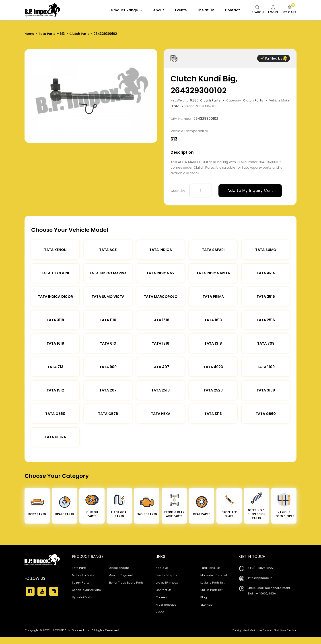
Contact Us (164, 590)
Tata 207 (108, 390)
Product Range (127, 10)
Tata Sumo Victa (108, 297)
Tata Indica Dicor (55, 297)
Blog (204, 597)
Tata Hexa (161, 414)
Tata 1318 (213, 343)
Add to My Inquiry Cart (250, 191)
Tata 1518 (160, 320)
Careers (162, 597)
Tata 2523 (213, 390)
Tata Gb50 (55, 414)
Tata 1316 (160, 343)
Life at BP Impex (167, 583)
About (159, 10)
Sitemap (207, 605)
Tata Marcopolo (161, 297)
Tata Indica (161, 250)
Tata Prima (213, 297)
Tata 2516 (266, 320)
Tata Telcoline (55, 273)
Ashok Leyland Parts (86, 590)
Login (273, 10)
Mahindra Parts (83, 575)
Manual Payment (121, 575)
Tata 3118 (55, 320)
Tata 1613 (213, 320)
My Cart (290, 10)
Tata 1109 (266, 367)
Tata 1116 (108, 320)
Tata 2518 (160, 390)
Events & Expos (166, 575)
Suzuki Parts (81, 583)
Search (258, 10)
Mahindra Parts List (214, 575)
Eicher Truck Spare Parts (126, 583)
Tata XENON (55, 250)
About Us (162, 568)
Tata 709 (266, 343)
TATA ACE (108, 250)
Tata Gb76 (108, 414)
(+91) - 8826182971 (261, 568)
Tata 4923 (213, 367)
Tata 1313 (213, 414)
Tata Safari (213, 250)
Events (181, 10)
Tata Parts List (210, 568)
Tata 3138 (266, 390)
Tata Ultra (55, 437)
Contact (232, 10)
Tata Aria (266, 273)
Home (29, 34)
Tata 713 (55, 367)
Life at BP (206, 10)
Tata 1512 (55, 390)
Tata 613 (108, 343)
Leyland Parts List (212, 583)
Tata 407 (160, 367)
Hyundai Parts (82, 597)
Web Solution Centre (282, 630)
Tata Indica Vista (213, 273)
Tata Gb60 (266, 414)
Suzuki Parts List (211, 590)
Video (160, 612)
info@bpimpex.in (260, 578)
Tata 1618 (55, 343)
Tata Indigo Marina (108, 273)
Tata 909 (108, 367)
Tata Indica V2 (160, 273)
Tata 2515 (266, 297)
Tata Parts (47, 34)
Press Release (166, 605)
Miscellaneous (119, 568)
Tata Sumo (266, 250)
